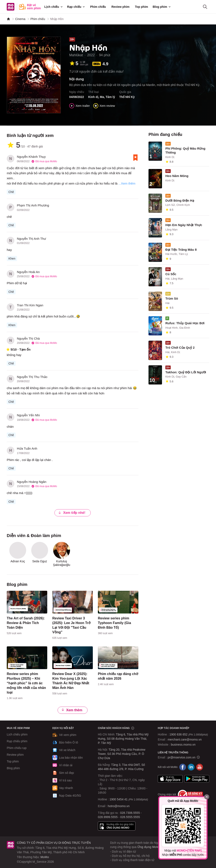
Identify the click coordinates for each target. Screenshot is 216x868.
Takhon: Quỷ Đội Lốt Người (186, 372)
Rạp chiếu (76, 7)
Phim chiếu (98, 7)
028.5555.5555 (130, 817)
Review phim (120, 7)
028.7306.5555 (130, 813)
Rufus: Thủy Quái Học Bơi (185, 323)
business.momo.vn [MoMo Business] (183, 745)
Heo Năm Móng (177, 176)
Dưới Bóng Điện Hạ (180, 200)
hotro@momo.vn (119, 806)
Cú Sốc (171, 274)
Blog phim (162, 7)
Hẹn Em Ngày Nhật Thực (184, 225)
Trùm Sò (172, 298)
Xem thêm (72, 710)
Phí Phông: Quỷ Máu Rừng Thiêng (185, 150)
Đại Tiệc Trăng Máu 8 (181, 250)
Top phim (142, 7)
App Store (170, 779)
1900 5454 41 (119, 799)
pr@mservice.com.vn (182, 757)
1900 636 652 (189, 734)
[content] (27, 614)
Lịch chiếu (54, 7)
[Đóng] (207, 797)
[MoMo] (8, 19)
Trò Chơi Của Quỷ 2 (180, 348)
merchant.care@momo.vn (185, 739)
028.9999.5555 (108, 817)
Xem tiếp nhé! (72, 513)
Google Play (197, 779)
